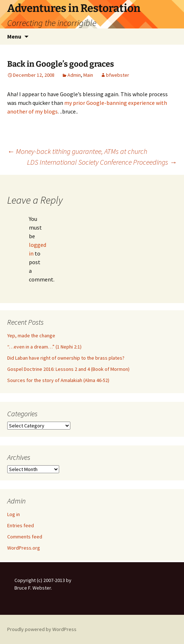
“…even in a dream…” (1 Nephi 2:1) (44, 347)
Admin (74, 75)
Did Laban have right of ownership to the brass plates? (66, 358)
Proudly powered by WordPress (42, 629)
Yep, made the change (31, 336)
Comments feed (25, 537)
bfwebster (118, 75)
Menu (14, 36)
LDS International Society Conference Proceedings (102, 162)
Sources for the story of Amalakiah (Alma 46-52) (58, 380)
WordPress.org (24, 548)
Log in (14, 514)
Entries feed (21, 525)
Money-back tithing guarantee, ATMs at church (77, 151)
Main (88, 75)
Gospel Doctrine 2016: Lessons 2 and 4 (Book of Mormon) (68, 369)
